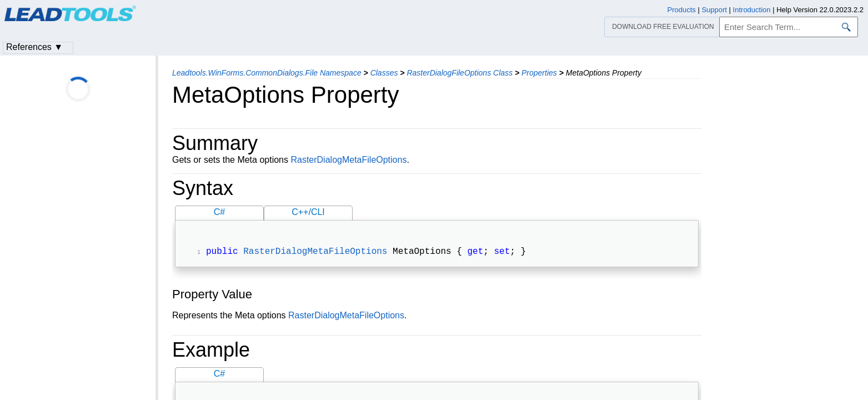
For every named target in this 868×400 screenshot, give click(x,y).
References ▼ (34, 47)
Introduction (752, 10)
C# (219, 212)
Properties (539, 73)
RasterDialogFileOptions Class (460, 73)
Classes (384, 73)
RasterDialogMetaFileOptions (348, 160)
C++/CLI (308, 212)
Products (682, 10)
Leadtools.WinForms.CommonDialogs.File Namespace (267, 73)
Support (714, 10)
